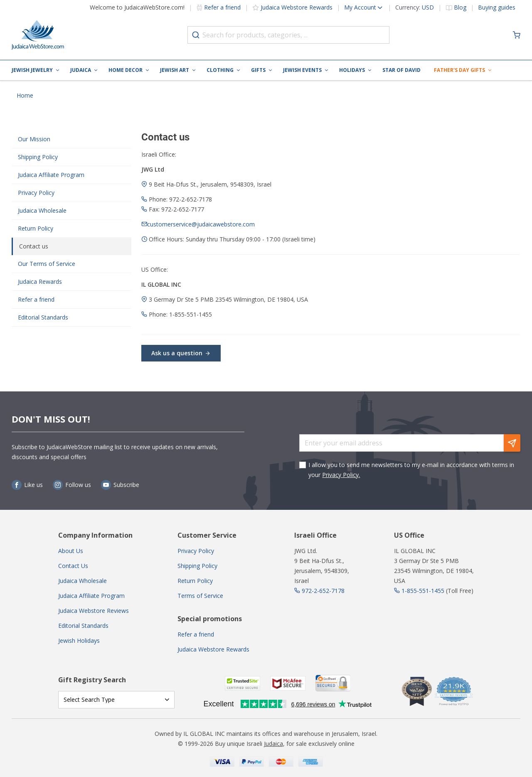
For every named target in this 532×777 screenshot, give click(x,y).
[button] (358, 7)
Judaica (81, 70)
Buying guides (497, 7)
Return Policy (36, 228)
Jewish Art (175, 70)
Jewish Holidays (79, 641)
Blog (460, 7)
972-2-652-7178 (323, 591)
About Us (71, 551)
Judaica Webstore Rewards (297, 7)
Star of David (401, 70)
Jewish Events (302, 70)
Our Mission (34, 139)
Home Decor (126, 70)
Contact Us (73, 566)
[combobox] (288, 35)
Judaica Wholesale (42, 210)
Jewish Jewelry (32, 70)
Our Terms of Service (47, 264)
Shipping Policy (38, 157)
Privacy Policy (36, 193)
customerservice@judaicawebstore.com (201, 224)
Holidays (352, 70)
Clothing (220, 70)
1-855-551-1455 (423, 591)
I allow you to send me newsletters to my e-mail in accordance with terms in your (411, 470)
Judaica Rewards (40, 282)
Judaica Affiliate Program (51, 175)
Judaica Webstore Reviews (94, 611)
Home (25, 95)
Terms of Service (200, 596)
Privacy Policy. (341, 475)
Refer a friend (222, 7)
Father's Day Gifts (459, 70)
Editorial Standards (43, 317)
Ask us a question (181, 353)
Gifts (258, 70)
